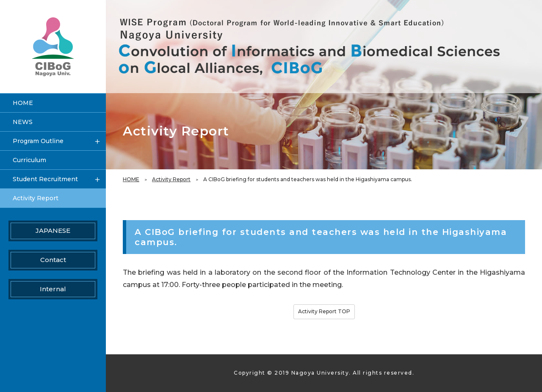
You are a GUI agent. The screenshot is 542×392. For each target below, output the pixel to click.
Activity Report (171, 179)
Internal (53, 289)
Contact (53, 260)
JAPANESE (53, 231)
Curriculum (29, 160)
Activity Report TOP (324, 311)
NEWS (23, 122)
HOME (131, 179)
